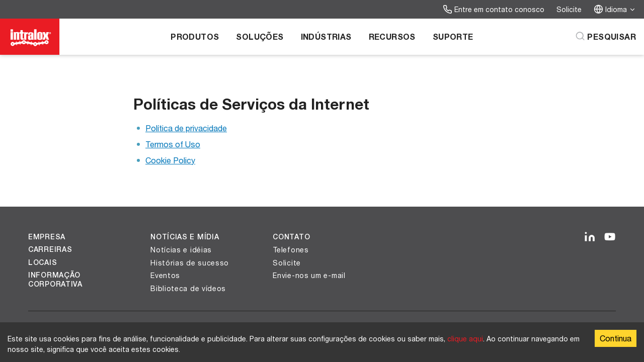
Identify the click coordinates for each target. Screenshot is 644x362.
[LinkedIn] (590, 237)
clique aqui (465, 339)
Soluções (260, 36)
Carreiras (50, 249)
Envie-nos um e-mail (309, 275)
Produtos (195, 36)
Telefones (291, 250)
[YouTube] (610, 237)
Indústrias (326, 36)
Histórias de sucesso (190, 263)
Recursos (392, 36)
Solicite (569, 9)
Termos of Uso (173, 144)
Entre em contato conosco (494, 9)
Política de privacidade (186, 128)
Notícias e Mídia (185, 237)
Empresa (47, 237)
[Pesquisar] (606, 37)
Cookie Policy (170, 160)
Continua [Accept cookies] (616, 338)
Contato (291, 237)
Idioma (615, 9)
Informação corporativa (55, 280)
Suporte (453, 36)
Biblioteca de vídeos (188, 288)
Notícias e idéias (181, 250)
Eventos (165, 275)
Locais (43, 262)
